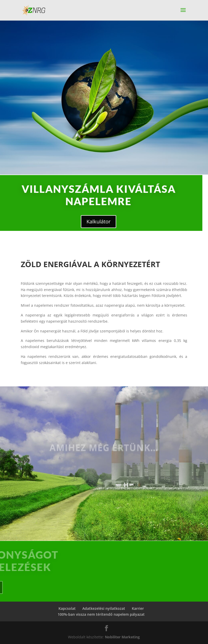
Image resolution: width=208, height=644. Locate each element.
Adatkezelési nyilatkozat (104, 608)
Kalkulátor (69, 221)
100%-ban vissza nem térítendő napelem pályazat (101, 614)
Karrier (138, 608)
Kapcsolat (67, 608)
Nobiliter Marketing (122, 637)
